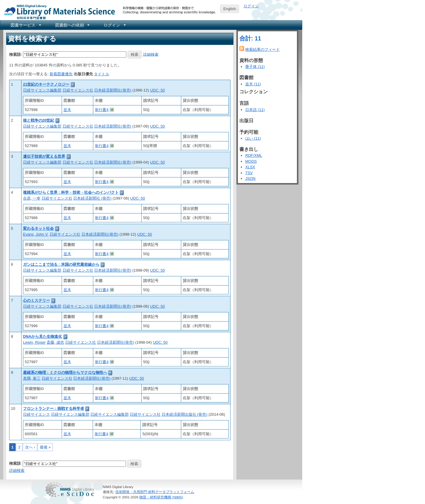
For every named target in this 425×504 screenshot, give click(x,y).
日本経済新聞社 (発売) (92, 198)
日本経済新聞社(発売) (113, 90)
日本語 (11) (255, 110)
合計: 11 (250, 38)
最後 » (45, 447)
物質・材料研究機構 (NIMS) (161, 497)
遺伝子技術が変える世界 (44, 156)
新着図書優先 (61, 74)
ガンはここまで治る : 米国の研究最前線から (61, 264)
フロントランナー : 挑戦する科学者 (54, 408)
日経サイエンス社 (78, 90)
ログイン (251, 6)
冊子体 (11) (255, 67)
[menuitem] (25, 25)
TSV (249, 173)
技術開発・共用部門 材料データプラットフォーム (155, 492)
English (230, 9)
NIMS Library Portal (58, 12)
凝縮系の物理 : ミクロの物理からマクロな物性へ (65, 372)
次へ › (30, 447)
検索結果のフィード (263, 49)
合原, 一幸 (32, 198)
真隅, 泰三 (32, 378)
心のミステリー (36, 300)
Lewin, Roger (34, 342)
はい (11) (253, 138)
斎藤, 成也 (55, 342)
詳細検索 (151, 54)
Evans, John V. (36, 234)
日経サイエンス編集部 (42, 90)
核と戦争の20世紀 (39, 120)
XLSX (250, 167)
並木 (67, 110)
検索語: (15, 54)
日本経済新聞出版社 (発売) (185, 414)
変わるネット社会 (38, 228)
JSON (250, 178)
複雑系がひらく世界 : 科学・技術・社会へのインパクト (71, 192)
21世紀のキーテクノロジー (46, 84)
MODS (251, 161)
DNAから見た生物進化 (42, 336)
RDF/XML (254, 155)
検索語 (15, 463)
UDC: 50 (158, 90)
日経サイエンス (36, 414)
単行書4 (102, 110)
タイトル (102, 74)
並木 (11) (253, 84)
